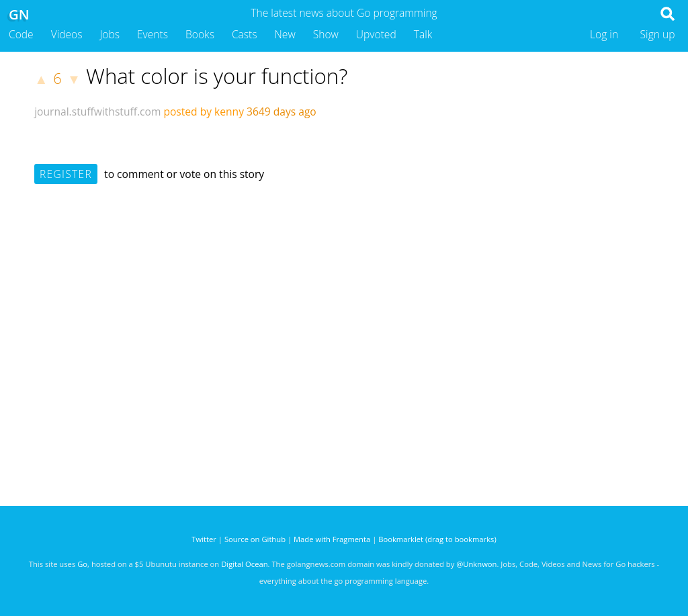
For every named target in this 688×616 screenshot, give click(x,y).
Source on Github (255, 539)
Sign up (658, 34)
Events (153, 34)
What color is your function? (217, 76)
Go (82, 564)
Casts (245, 34)
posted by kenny (204, 112)
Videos (67, 34)
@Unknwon (476, 564)
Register (66, 174)
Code (21, 34)
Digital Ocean (244, 564)
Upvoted (376, 34)
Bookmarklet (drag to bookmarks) (437, 539)
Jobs (110, 34)
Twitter (204, 539)
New (285, 34)
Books (200, 34)
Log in (604, 34)
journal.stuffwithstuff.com (97, 112)
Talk (423, 34)
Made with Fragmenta (332, 539)
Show (326, 34)
